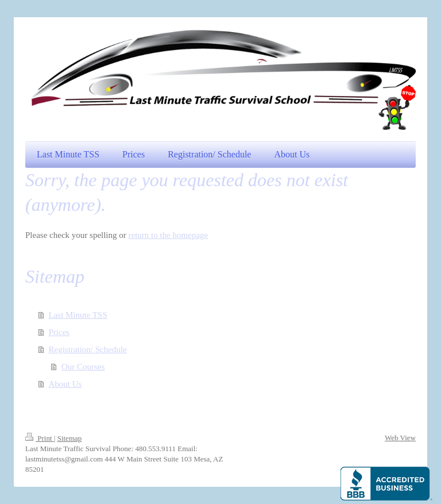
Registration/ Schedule (88, 349)
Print (40, 438)
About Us (65, 384)
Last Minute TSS (78, 315)
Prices (59, 332)
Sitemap (70, 438)
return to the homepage (169, 235)
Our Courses (83, 367)
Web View (400, 438)
